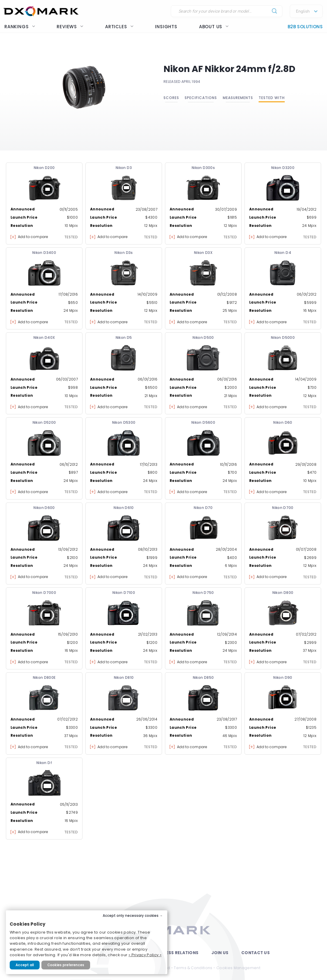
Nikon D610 (124, 508)
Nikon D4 (283, 253)
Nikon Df (44, 763)
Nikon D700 (283, 508)
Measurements (238, 98)
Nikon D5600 (203, 422)
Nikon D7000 (44, 593)
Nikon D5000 (283, 337)
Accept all (25, 965)
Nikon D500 (203, 337)
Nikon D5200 (44, 422)
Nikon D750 (203, 593)
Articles (119, 27)
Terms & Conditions (193, 968)
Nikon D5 (124, 337)
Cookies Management (238, 968)
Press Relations (179, 953)
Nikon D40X (44, 337)
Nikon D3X (203, 253)
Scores (171, 98)
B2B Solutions (305, 27)
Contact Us (256, 953)
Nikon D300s (203, 168)
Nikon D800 (283, 593)
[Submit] (275, 11)
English (303, 11)
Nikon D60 (283, 422)
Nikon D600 (44, 508)
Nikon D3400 (44, 253)
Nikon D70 (203, 508)
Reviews (70, 27)
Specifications (201, 98)
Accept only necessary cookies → (133, 916)
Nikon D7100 (124, 593)
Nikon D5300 (124, 422)
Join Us (220, 953)
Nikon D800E (44, 677)
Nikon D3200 (283, 168)
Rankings (20, 27)
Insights (166, 27)
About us (214, 27)
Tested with (272, 98)
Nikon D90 (283, 677)
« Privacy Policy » (145, 955)
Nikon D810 (124, 677)
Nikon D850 (203, 677)
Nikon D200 (44, 168)
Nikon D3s (124, 253)
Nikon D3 (124, 168)
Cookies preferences (66, 965)
